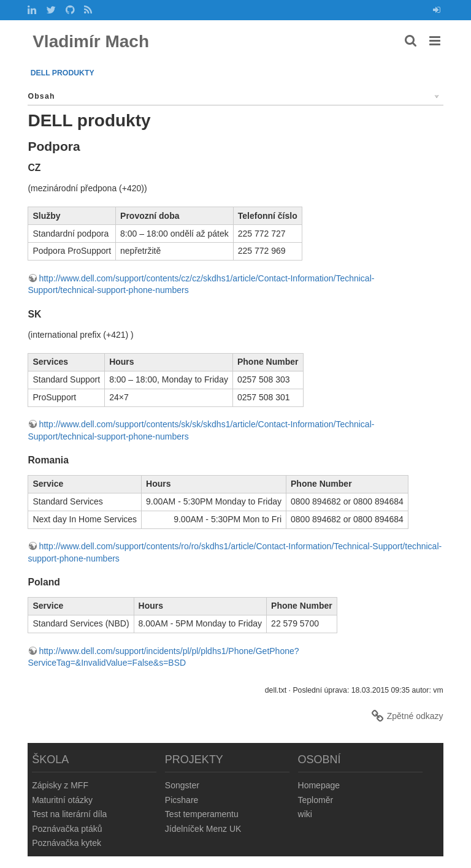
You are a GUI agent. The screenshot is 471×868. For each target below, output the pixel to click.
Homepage (319, 785)
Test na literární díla (69, 814)
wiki (305, 814)
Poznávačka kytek (67, 843)
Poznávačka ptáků (67, 829)
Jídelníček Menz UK (203, 829)
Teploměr (316, 800)
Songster (182, 785)
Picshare (182, 800)
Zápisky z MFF (60, 785)
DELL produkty (63, 73)
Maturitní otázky (62, 800)
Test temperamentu (202, 814)
